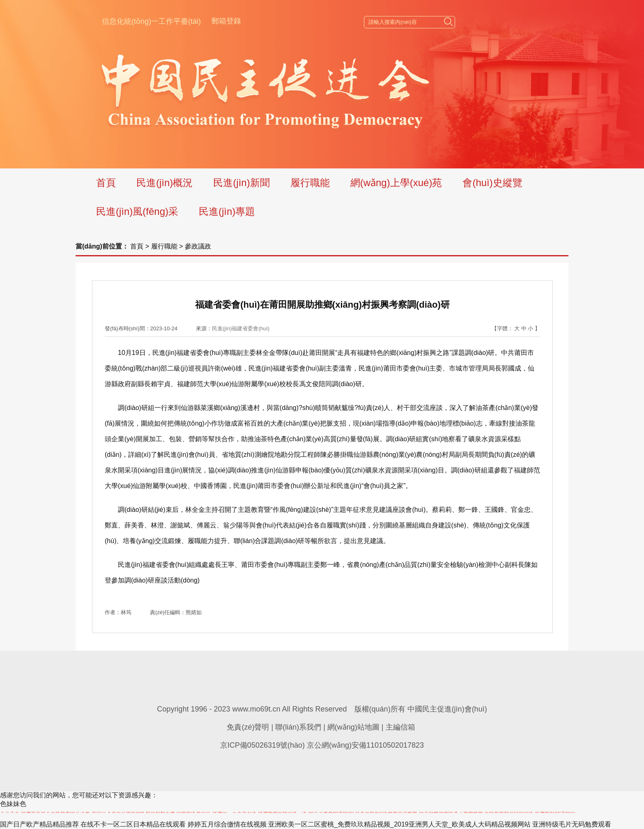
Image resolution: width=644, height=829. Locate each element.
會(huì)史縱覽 (492, 183)
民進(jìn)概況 (164, 183)
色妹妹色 (13, 804)
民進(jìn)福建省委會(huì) (241, 328)
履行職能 (310, 183)
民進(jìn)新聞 (241, 183)
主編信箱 (400, 727)
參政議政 (198, 246)
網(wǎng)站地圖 (353, 727)
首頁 (106, 183)
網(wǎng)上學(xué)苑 (396, 183)
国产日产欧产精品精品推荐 (39, 824)
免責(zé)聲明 (248, 727)
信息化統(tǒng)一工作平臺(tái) (151, 21)
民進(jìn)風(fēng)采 (137, 211)
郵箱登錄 (226, 21)
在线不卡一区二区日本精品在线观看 (133, 824)
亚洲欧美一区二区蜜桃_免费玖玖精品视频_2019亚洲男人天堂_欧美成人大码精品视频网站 (399, 824)
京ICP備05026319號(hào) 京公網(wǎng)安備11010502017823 (322, 745)
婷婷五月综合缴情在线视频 (227, 824)
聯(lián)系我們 (298, 727)
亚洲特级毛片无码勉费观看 (572, 824)
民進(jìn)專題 (227, 211)
